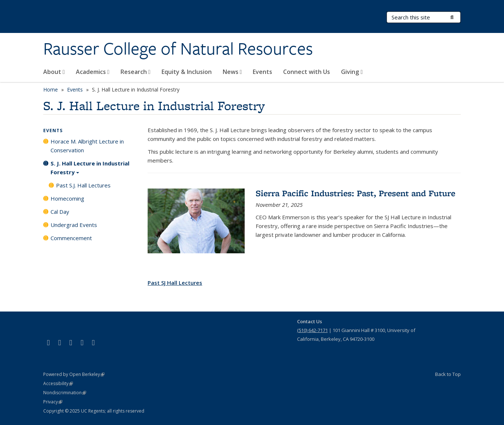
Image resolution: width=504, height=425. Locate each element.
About (54, 72)
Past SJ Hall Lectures (175, 283)
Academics (93, 72)
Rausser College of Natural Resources (178, 49)
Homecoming (67, 198)
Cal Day (60, 212)
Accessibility (58, 383)
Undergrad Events (74, 225)
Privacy (53, 402)
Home (51, 90)
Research (136, 72)
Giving (352, 72)
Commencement (71, 238)
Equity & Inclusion (187, 72)
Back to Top (448, 374)
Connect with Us (307, 72)
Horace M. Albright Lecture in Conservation (87, 146)
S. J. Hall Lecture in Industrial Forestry (90, 170)
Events (262, 72)
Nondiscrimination (65, 393)
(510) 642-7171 (312, 330)
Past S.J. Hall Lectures (83, 185)
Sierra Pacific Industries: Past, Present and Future (355, 193)
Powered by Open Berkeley (74, 374)
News (232, 72)
